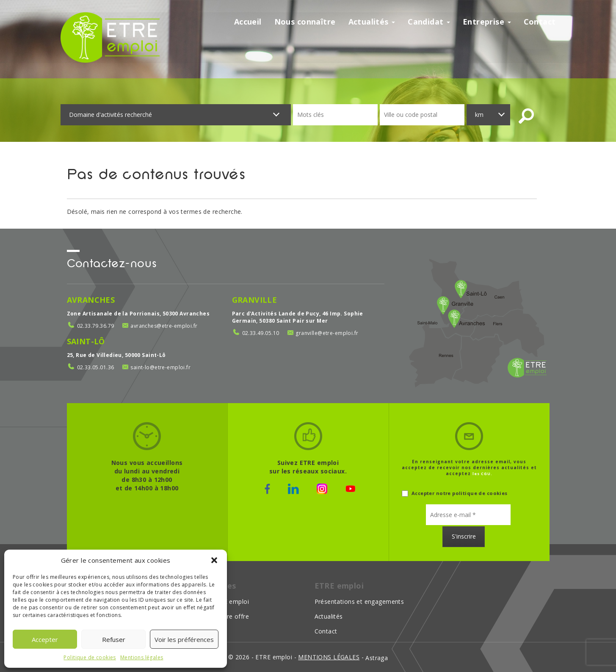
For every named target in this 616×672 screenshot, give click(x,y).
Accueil (248, 22)
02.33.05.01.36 (96, 367)
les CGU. (482, 474)
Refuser (114, 639)
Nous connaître (305, 22)
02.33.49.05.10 (261, 333)
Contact (540, 22)
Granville (255, 300)
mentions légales (329, 657)
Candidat (429, 22)
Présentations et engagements (359, 601)
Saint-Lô (86, 341)
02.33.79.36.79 (96, 326)
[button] (214, 560)
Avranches (91, 300)
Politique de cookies (90, 657)
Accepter (45, 639)
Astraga (377, 658)
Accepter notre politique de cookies (455, 493)
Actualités (372, 22)
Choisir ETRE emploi (220, 601)
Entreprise (487, 22)
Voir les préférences (184, 639)
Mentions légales (142, 657)
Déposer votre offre (220, 616)
